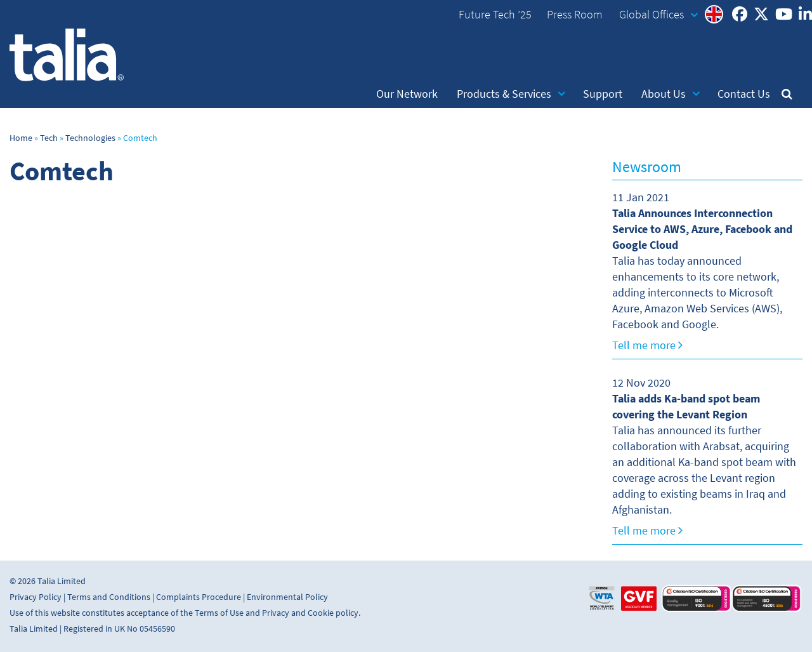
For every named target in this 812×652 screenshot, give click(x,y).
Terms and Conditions (109, 597)
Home (21, 138)
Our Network (407, 94)
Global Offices (658, 15)
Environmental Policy (287, 597)
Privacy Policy (36, 597)
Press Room (575, 15)
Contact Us (744, 94)
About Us (671, 94)
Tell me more (647, 345)
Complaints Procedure (199, 597)
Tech (49, 138)
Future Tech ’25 (495, 15)
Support (603, 94)
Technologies (90, 138)
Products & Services (511, 94)
